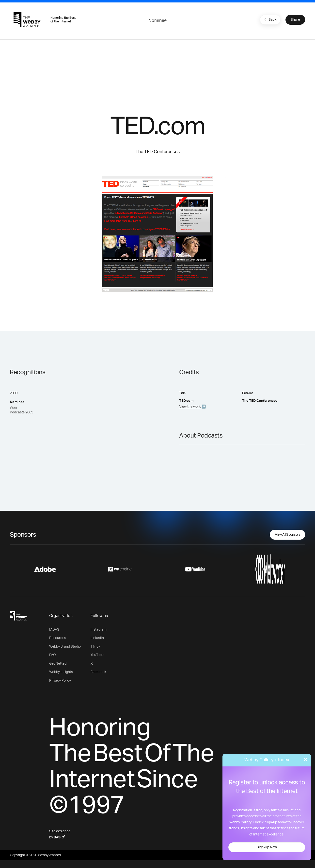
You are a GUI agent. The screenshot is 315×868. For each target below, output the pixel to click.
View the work (190, 407)
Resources (58, 638)
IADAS (54, 630)
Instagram (99, 630)
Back (270, 19)
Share (295, 20)
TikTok (95, 647)
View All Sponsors (288, 535)
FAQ (53, 655)
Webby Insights (61, 672)
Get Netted (58, 664)
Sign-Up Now (267, 847)
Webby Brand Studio (65, 647)
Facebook (98, 672)
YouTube (97, 655)
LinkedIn (97, 638)
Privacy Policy (60, 681)
